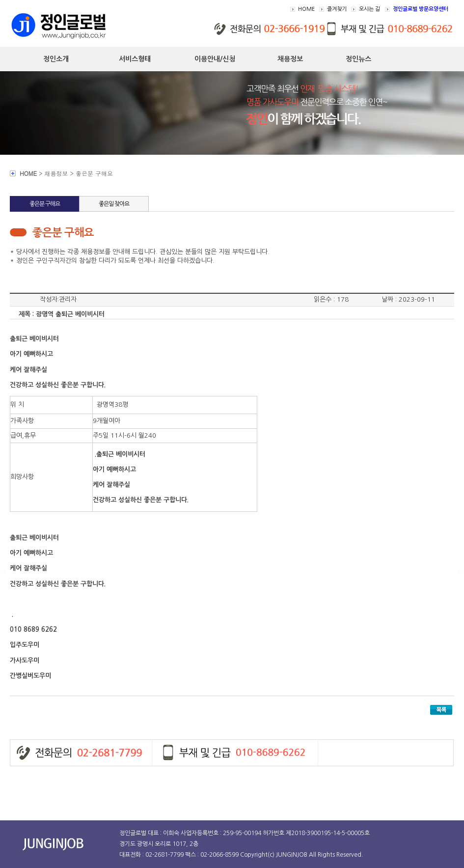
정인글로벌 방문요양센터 (421, 9)
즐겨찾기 (337, 9)
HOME (306, 9)
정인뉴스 (358, 59)
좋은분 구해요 (45, 204)
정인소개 (56, 59)
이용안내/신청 (215, 59)
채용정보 (290, 59)
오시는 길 (369, 9)
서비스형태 (135, 59)
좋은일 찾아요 (114, 204)
